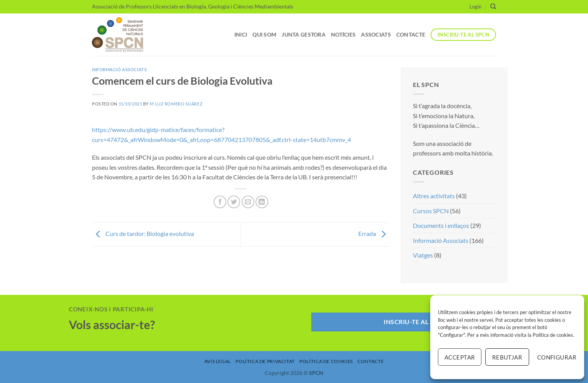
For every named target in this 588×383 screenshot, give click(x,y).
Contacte (411, 34)
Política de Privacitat (265, 361)
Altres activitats (434, 196)
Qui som (264, 34)
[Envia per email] (248, 202)
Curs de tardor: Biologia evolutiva (143, 234)
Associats (376, 34)
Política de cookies (553, 335)
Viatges (423, 255)
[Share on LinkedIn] (262, 202)
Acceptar (460, 357)
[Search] (493, 7)
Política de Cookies (326, 361)
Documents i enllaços (441, 225)
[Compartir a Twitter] (234, 202)
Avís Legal (218, 361)
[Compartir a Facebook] (220, 202)
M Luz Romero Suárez (176, 104)
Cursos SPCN (431, 211)
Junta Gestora (304, 34)
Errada (374, 234)
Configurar (557, 357)
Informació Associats (119, 69)
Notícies (343, 34)
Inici (241, 34)
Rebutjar (507, 357)
